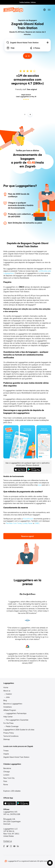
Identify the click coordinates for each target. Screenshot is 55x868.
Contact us (8, 841)
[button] (50, 863)
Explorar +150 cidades (12, 791)
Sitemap (7, 739)
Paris (5, 781)
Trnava (6, 751)
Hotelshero (8, 707)
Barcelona (7, 768)
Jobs (8, 697)
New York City (9, 778)
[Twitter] (7, 846)
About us (7, 691)
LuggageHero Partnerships (16, 713)
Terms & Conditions (11, 736)
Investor (9, 694)
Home (6, 687)
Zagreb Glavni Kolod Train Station (16, 757)
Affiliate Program (10, 710)
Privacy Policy (9, 733)
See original (32, 89)
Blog (5, 700)
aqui (40, 485)
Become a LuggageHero (13, 704)
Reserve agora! (27, 536)
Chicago (7, 771)
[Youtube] (14, 846)
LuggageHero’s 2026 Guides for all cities (19, 730)
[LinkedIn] (18, 846)
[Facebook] (4, 846)
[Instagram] (11, 846)
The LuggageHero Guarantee (17, 720)
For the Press (8, 723)
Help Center (8, 717)
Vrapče (6, 754)
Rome (6, 784)
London (6, 775)
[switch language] (44, 10)
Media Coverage (12, 726)
